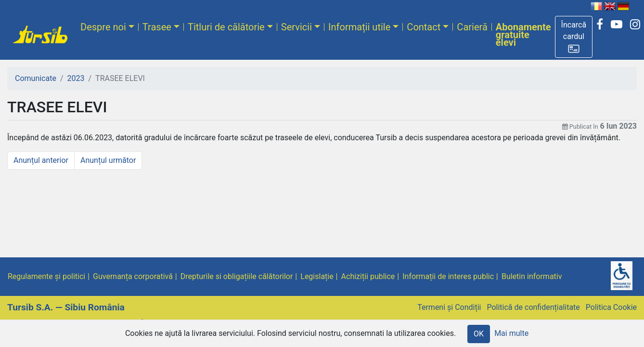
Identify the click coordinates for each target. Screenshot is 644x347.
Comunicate (36, 78)
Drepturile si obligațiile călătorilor (237, 276)
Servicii (296, 27)
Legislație (317, 276)
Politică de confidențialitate (533, 307)
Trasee (157, 27)
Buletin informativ (532, 276)
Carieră (472, 27)
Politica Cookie (611, 307)
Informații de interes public (448, 276)
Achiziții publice (368, 276)
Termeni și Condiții (449, 307)
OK (479, 334)
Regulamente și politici (46, 276)
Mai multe (511, 333)
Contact (424, 27)
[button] (574, 37)
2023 (76, 78)
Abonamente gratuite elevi (523, 35)
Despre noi (103, 27)
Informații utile (359, 27)
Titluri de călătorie (226, 27)
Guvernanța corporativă (133, 276)
